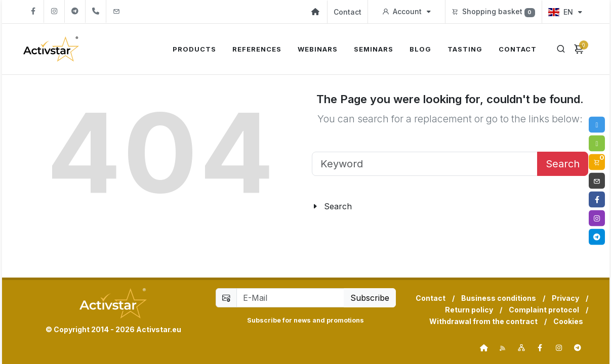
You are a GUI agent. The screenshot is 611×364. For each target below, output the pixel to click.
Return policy (469, 310)
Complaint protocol (544, 310)
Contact (348, 12)
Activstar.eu (159, 329)
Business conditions (499, 298)
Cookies (568, 321)
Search (563, 164)
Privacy (565, 298)
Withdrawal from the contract (483, 321)
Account (406, 12)
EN (565, 12)
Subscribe (370, 298)
